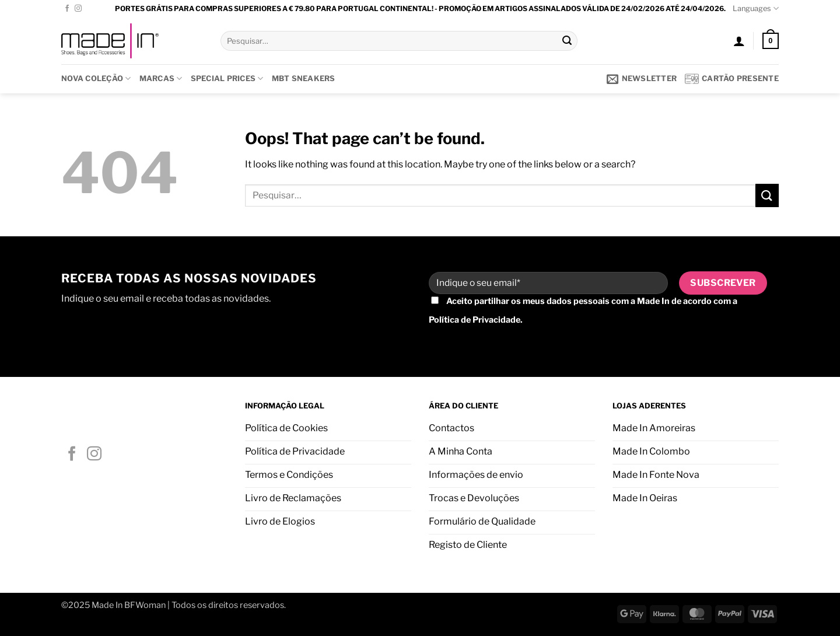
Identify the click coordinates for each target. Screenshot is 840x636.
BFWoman (145, 605)
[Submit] (567, 41)
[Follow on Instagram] (78, 9)
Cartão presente (732, 79)
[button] (739, 41)
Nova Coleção (96, 78)
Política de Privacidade (475, 320)
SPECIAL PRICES (227, 78)
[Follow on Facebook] (67, 9)
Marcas (161, 78)
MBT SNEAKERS (304, 78)
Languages (756, 8)
